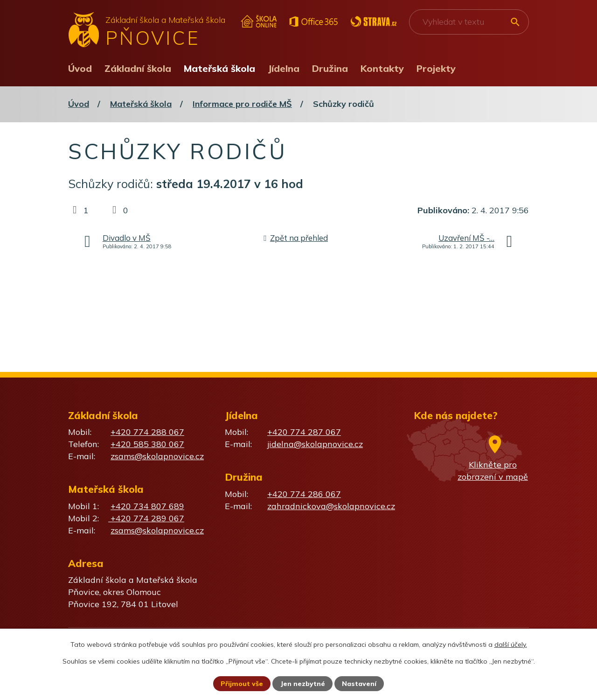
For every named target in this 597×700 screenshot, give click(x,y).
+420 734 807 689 (147, 506)
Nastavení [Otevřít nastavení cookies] (359, 684)
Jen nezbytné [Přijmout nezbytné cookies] (303, 684)
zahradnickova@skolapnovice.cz (331, 506)
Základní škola (138, 68)
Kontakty (382, 68)
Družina (330, 68)
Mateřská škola (219, 68)
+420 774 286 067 (304, 494)
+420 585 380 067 (147, 444)
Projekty (436, 68)
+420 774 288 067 (147, 432)
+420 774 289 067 (146, 518)
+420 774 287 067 (304, 432)
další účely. (511, 644)
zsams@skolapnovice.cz (157, 456)
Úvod (80, 68)
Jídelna (284, 68)
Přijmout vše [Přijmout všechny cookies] (242, 684)
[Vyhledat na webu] (469, 22)
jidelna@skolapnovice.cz (315, 444)
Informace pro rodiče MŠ (242, 104)
